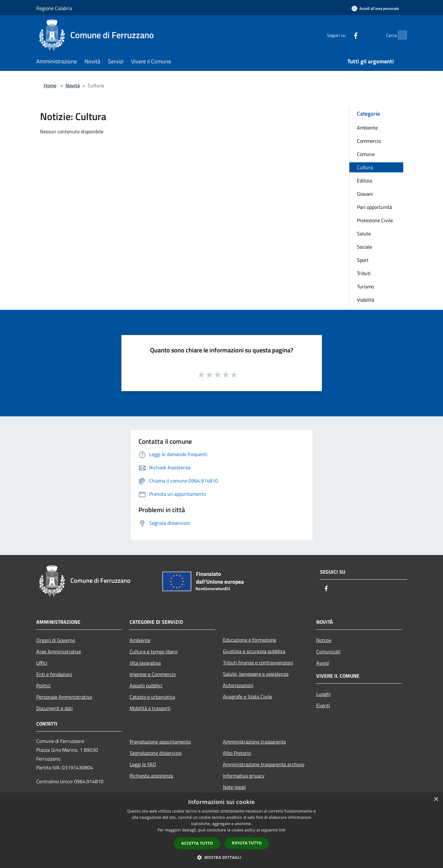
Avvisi (323, 663)
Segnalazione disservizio (156, 753)
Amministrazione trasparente (254, 742)
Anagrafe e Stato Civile (248, 697)
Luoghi (324, 694)
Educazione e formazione (250, 640)
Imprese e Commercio (153, 674)
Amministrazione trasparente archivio (264, 764)
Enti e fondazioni (54, 674)
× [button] (436, 799)
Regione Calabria (54, 8)
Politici (44, 686)
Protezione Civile (375, 220)
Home (50, 85)
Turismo (365, 286)
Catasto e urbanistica (152, 697)
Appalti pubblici (146, 686)
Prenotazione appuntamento (160, 742)
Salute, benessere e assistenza (256, 674)
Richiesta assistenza (151, 776)
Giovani (365, 194)
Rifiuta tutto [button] (247, 843)
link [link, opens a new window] (282, 830)
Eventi (323, 705)
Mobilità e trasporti (150, 708)
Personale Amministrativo (64, 697)
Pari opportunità (374, 207)
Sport (363, 260)
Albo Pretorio (237, 753)
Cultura (365, 167)
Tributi (364, 273)
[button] (222, 857)
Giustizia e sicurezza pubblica (254, 651)
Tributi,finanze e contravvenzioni (258, 663)
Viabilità (366, 300)
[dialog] (221, 830)
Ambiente (367, 128)
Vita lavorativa (145, 663)
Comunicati (328, 651)
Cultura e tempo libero (154, 651)
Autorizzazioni (238, 685)
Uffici (42, 663)
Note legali (234, 787)
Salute (364, 234)
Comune (366, 154)
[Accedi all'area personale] (375, 8)
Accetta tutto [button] (197, 843)
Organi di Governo (56, 640)
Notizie (324, 640)
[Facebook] (343, 35)
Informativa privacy (244, 776)
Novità (73, 85)
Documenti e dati (55, 708)
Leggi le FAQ (143, 764)
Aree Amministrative (59, 651)
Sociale (364, 247)
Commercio (369, 141)
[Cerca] (399, 35)
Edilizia (364, 181)
